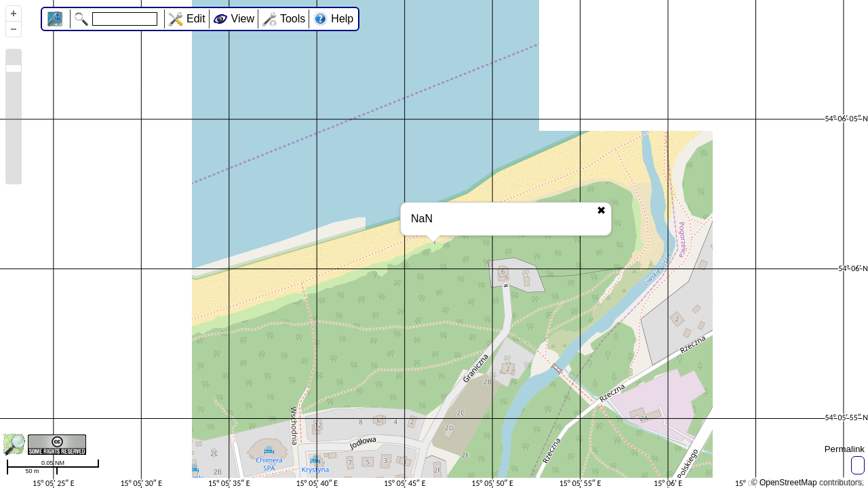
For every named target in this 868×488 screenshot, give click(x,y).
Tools (293, 19)
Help (342, 19)
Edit (196, 19)
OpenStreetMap (788, 483)
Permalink (845, 449)
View (243, 19)
